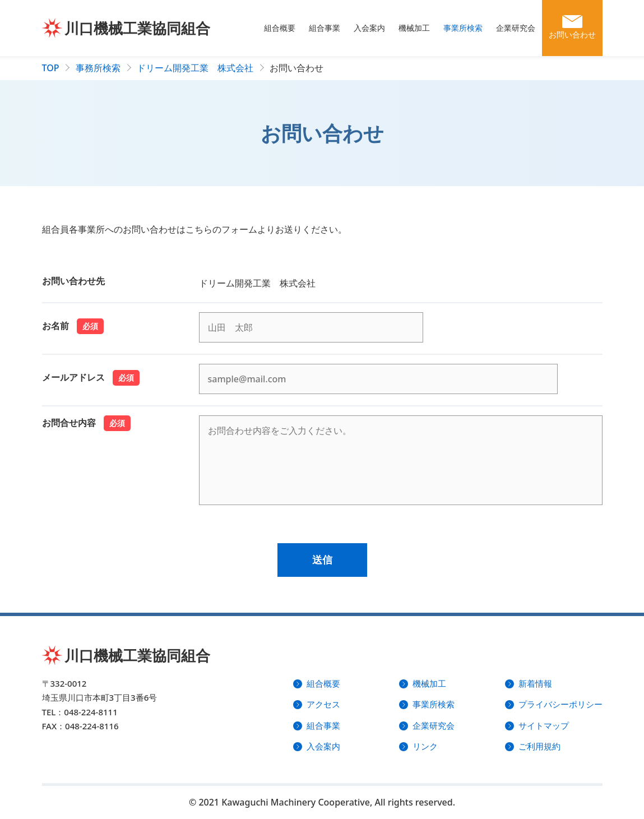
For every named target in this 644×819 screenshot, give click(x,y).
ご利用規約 (539, 746)
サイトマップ (544, 725)
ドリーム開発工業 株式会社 (195, 68)
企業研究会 (516, 28)
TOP (51, 68)
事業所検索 (463, 28)
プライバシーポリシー (560, 704)
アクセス (323, 704)
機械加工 (414, 28)
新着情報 (535, 683)
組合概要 (280, 28)
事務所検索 (98, 68)
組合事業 (325, 28)
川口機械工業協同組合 (137, 28)
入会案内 (369, 28)
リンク (425, 746)
